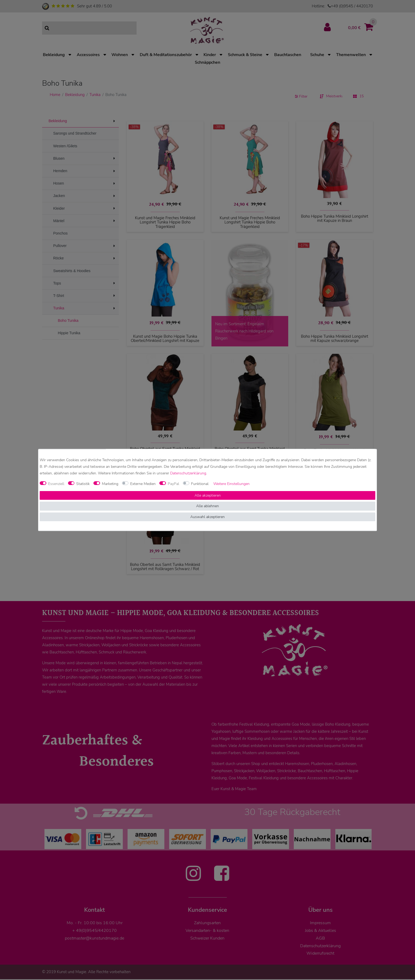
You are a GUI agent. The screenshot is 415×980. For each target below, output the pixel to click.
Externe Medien (143, 484)
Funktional (200, 484)
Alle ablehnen (207, 506)
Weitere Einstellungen (231, 484)
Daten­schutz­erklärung (188, 473)
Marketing (110, 484)
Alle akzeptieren (208, 495)
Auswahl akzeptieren (207, 517)
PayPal (173, 484)
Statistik (83, 484)
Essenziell (56, 484)
